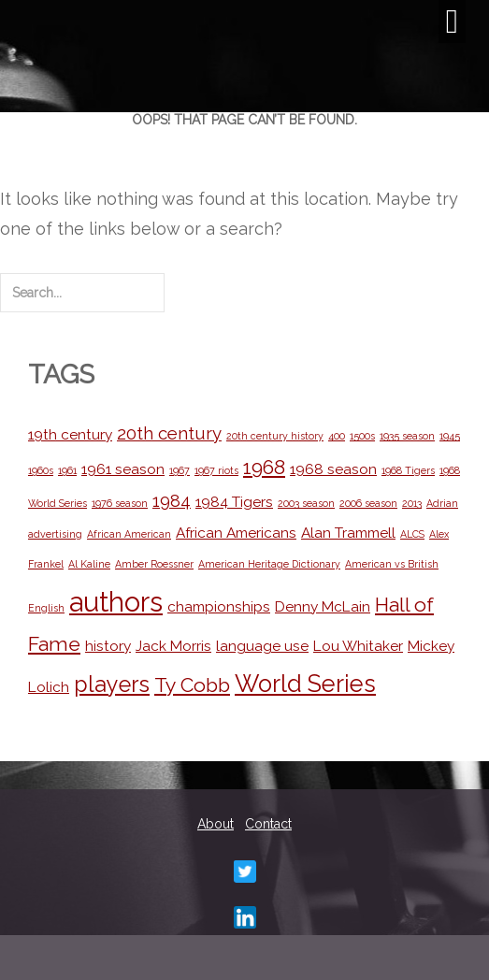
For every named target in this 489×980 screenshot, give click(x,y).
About (216, 824)
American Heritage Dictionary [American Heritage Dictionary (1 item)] (269, 564)
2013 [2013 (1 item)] (412, 503)
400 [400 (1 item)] (337, 436)
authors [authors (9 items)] (116, 602)
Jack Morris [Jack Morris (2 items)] (173, 646)
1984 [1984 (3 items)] (172, 500)
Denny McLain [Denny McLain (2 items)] (323, 606)
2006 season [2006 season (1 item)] (368, 503)
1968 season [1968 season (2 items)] (333, 469)
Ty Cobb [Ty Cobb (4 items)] (192, 685)
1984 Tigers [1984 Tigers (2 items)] (234, 502)
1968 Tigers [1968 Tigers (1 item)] (408, 470)
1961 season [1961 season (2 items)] (123, 469)
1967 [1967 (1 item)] (180, 470)
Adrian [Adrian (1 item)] (442, 503)
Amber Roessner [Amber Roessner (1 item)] (154, 564)
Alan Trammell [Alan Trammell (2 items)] (348, 533)
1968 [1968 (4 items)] (264, 467)
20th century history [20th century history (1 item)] (275, 436)
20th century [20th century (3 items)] (169, 433)
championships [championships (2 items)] (219, 606)
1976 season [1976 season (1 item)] (120, 503)
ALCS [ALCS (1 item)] (412, 534)
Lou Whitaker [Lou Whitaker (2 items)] (358, 646)
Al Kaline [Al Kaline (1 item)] (89, 564)
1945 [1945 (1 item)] (450, 436)
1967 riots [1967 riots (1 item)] (216, 470)
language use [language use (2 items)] (262, 646)
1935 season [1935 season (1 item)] (407, 436)
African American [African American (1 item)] (129, 534)
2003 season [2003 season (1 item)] (306, 503)
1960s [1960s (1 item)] (41, 470)
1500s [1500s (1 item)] (362, 436)
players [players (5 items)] (112, 684)
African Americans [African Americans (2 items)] (236, 533)
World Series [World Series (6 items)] (305, 684)
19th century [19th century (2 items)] (70, 434)
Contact (268, 824)
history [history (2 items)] (108, 646)
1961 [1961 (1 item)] (67, 470)
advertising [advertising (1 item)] (55, 534)
